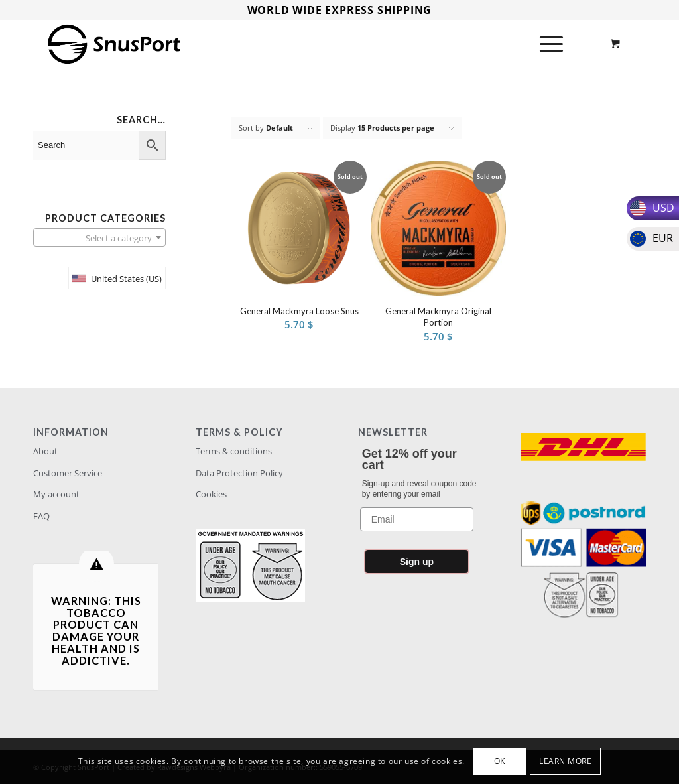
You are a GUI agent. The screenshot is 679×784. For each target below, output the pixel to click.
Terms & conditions (234, 451)
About (45, 451)
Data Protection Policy (239, 473)
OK (500, 761)
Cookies (211, 494)
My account (56, 494)
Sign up (417, 562)
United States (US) (126, 279)
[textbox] (99, 238)
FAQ (41, 516)
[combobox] (99, 237)
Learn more (565, 761)
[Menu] (547, 44)
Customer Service (68, 473)
